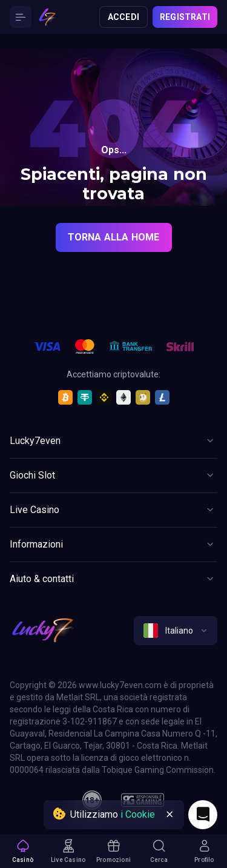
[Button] (21, 17)
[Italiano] (176, 631)
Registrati (185, 17)
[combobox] (176, 631)
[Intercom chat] (203, 815)
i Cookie (138, 814)
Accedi (123, 17)
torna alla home (114, 237)
